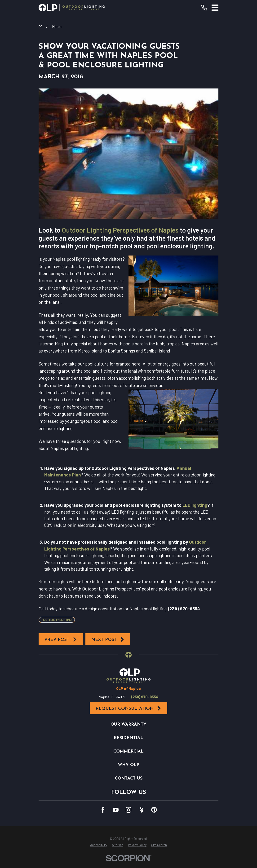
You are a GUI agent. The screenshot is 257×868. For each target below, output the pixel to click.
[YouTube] (116, 810)
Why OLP (129, 765)
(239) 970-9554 (145, 697)
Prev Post (61, 640)
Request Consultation (128, 708)
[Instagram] (128, 810)
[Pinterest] (154, 810)
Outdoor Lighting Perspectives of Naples (120, 230)
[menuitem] (99, 845)
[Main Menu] (215, 8)
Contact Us (129, 778)
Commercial (128, 751)
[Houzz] (141, 810)
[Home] (72, 8)
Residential (128, 738)
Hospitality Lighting (57, 620)
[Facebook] (103, 810)
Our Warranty (128, 725)
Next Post (108, 640)
